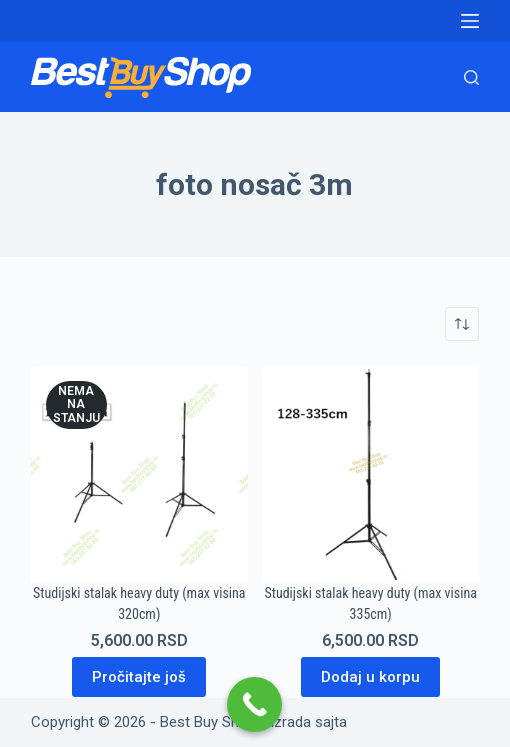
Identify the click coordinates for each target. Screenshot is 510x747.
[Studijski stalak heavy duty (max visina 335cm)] (370, 474)
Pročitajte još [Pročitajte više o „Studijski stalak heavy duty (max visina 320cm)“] (139, 677)
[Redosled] (462, 324)
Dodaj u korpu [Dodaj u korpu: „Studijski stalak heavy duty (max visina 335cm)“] (370, 677)
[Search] (471, 77)
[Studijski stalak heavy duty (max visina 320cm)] (139, 474)
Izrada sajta (308, 722)
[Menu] (470, 21)
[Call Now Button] (254, 704)
